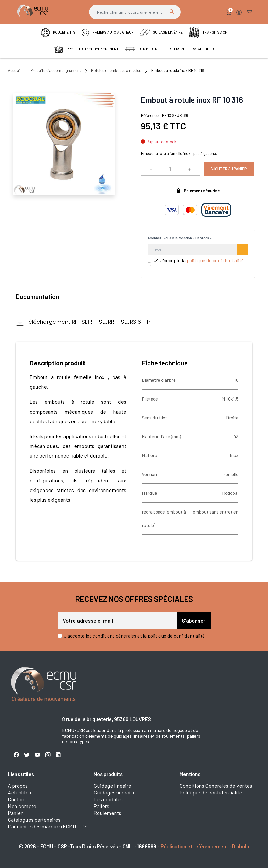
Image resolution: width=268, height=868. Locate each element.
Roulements (107, 813)
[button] (228, 12)
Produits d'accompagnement (56, 70)
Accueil (14, 70)
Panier (15, 813)
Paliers (101, 806)
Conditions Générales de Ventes (216, 786)
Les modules (108, 799)
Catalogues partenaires (34, 820)
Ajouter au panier (229, 169)
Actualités (19, 792)
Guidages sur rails (114, 792)
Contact (17, 799)
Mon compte (22, 806)
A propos (18, 786)
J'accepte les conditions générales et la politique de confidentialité (134, 636)
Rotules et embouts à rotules (116, 70)
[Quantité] (170, 169)
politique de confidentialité (215, 260)
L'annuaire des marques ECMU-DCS (48, 826)
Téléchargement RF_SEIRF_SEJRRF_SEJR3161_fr (83, 322)
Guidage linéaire (112, 786)
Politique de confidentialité (211, 792)
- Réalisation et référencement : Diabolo (203, 846)
